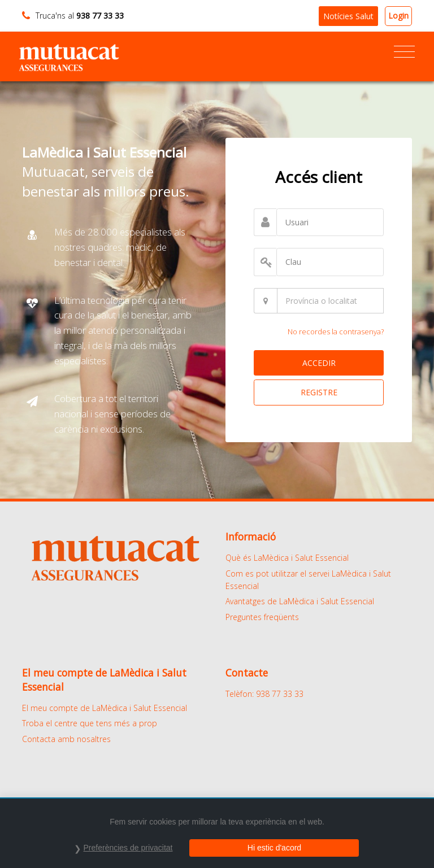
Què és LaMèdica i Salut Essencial (287, 558)
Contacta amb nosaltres (66, 739)
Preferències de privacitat (128, 848)
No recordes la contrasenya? (336, 332)
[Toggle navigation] (404, 52)
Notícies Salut (348, 16)
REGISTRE (319, 392)
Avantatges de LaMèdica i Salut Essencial (300, 601)
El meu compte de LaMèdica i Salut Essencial (105, 708)
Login (398, 16)
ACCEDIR (319, 363)
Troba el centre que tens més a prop (90, 723)
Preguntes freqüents (262, 617)
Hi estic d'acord (274, 848)
